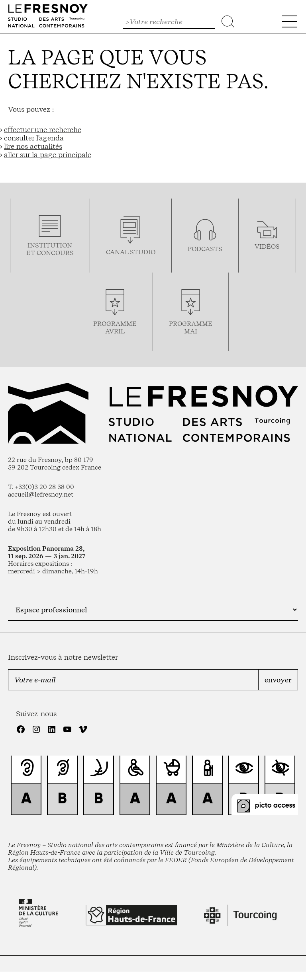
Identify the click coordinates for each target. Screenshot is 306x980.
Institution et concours (50, 249)
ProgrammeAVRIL (115, 327)
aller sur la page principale (48, 155)
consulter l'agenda (34, 138)
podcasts (205, 249)
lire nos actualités (33, 146)
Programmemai (191, 327)
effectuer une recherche (43, 130)
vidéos (267, 246)
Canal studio (131, 252)
